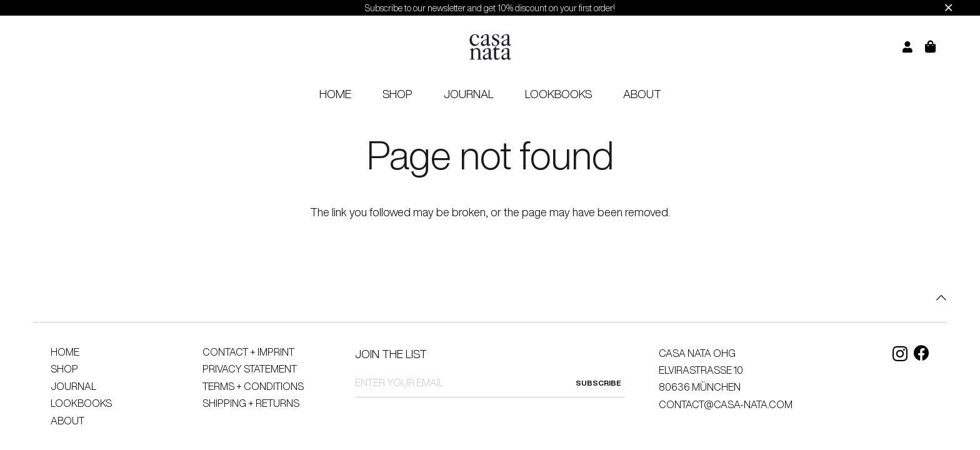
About (67, 421)
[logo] (490, 47)
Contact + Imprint (248, 352)
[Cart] (938, 47)
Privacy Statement (250, 369)
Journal (73, 386)
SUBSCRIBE (598, 383)
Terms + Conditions (253, 386)
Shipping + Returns (251, 403)
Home (65, 352)
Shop (64, 369)
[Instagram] (900, 354)
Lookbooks (81, 403)
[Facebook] (922, 353)
